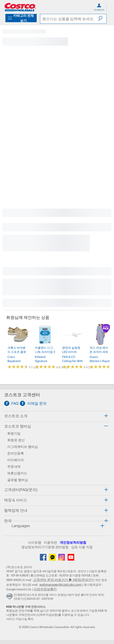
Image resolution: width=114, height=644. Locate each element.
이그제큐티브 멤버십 (23, 447)
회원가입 (14, 433)
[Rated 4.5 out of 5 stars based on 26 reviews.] (18, 367)
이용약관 (50, 542)
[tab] (57, 416)
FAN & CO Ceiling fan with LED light (73, 361)
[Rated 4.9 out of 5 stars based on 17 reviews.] (73, 367)
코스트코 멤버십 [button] (18, 426)
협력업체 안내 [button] (16, 510)
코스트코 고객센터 (22, 395)
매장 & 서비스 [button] (16, 500)
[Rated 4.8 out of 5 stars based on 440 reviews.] (45, 367)
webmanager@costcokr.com (60, 584)
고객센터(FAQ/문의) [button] (21, 490)
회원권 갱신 (16, 440)
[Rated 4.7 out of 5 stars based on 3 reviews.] (100, 367)
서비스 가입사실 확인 (20, 619)
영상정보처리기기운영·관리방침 (45, 547)
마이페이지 (16, 460)
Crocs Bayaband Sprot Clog (14, 361)
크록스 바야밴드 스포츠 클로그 (17, 352)
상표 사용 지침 (82, 547)
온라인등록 (16, 453)
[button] (102, 18)
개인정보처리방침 (73, 542)
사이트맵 (35, 542)
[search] (69, 19)
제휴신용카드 (17, 473)
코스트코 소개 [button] (16, 416)
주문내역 (14, 467)
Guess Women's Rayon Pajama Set (100, 361)
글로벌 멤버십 (18, 480)
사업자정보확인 (45, 589)
